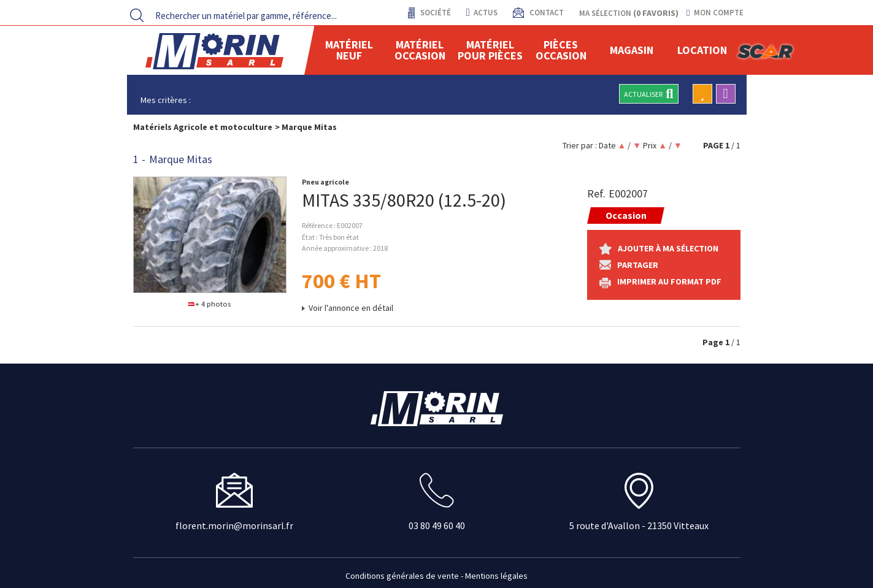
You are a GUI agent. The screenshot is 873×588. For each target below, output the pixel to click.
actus (482, 13)
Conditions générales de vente (402, 576)
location (702, 50)
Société (435, 13)
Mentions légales (496, 576)
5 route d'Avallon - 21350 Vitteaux (639, 525)
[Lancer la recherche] (137, 15)
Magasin (632, 50)
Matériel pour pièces (490, 50)
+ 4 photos (210, 304)
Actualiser (648, 94)
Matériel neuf (349, 50)
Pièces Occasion (561, 50)
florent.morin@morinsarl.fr (234, 525)
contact (546, 13)
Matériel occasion (420, 50)
